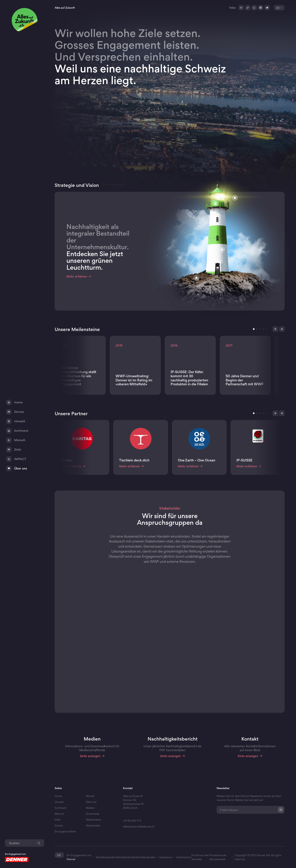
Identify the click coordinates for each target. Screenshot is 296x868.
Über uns (91, 802)
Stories (59, 826)
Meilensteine (93, 820)
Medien (90, 808)
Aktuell (90, 796)
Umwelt (59, 802)
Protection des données (200, 857)
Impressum (166, 857)
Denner (71, 859)
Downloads (93, 814)
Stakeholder (93, 826)
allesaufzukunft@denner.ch (139, 826)
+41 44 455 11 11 (132, 821)
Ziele (57, 820)
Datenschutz (184, 857)
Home (58, 796)
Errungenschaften (65, 831)
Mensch (59, 814)
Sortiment (61, 808)
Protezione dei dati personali (218, 857)
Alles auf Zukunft (65, 8)
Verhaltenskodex (106, 857)
